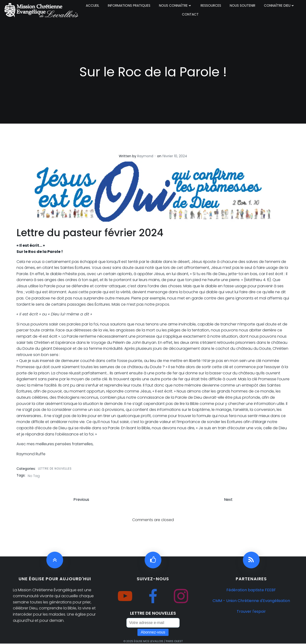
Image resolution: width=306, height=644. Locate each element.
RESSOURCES (211, 5)
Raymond (145, 156)
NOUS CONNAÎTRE (175, 5)
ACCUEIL (93, 5)
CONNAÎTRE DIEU (279, 5)
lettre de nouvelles (55, 469)
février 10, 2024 (175, 156)
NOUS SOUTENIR (243, 5)
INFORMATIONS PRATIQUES (129, 5)
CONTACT (190, 14)
